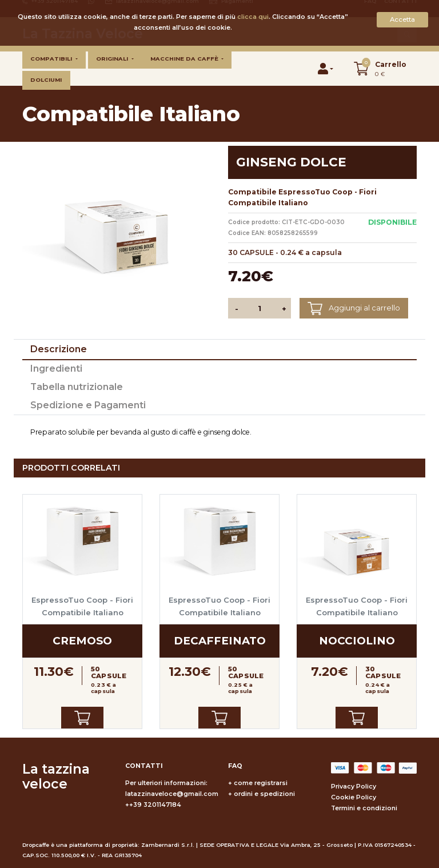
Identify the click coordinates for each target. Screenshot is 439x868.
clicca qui (253, 17)
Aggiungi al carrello (354, 308)
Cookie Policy (354, 797)
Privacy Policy (354, 787)
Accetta (402, 19)
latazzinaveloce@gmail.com (172, 794)
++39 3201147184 (153, 805)
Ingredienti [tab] (56, 369)
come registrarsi (261, 783)
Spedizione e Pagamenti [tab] (88, 405)
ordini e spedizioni (264, 794)
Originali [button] (113, 59)
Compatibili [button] (52, 59)
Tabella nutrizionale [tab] (77, 387)
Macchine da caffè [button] (185, 59)
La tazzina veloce (56, 777)
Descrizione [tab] (59, 349)
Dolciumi (46, 80)
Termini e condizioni (364, 808)
